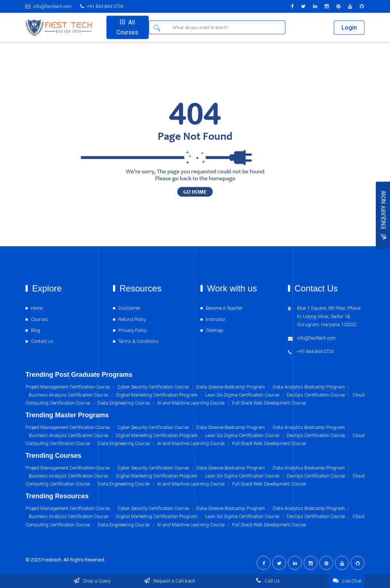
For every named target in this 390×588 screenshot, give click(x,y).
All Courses (127, 27)
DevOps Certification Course (316, 516)
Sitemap (215, 330)
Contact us (42, 341)
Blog (36, 330)
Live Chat (347, 581)
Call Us (268, 581)
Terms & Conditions (139, 341)
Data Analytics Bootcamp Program (309, 508)
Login (349, 28)
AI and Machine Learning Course (191, 525)
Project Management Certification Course (68, 508)
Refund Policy (132, 319)
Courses (40, 319)
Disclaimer (130, 308)
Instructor (216, 319)
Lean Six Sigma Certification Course (242, 516)
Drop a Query (92, 581)
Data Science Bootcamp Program (231, 508)
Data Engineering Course (124, 525)
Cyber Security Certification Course (153, 508)
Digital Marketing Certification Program (157, 516)
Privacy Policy (132, 330)
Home (37, 308)
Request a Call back (169, 581)
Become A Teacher (224, 308)
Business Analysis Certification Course (69, 516)
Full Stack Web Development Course (269, 525)
